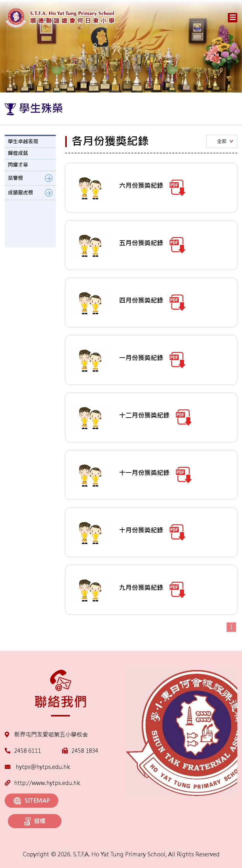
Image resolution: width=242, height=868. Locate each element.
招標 (35, 822)
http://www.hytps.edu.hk (42, 783)
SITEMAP (32, 801)
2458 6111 (28, 751)
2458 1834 (85, 751)
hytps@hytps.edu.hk (37, 767)
